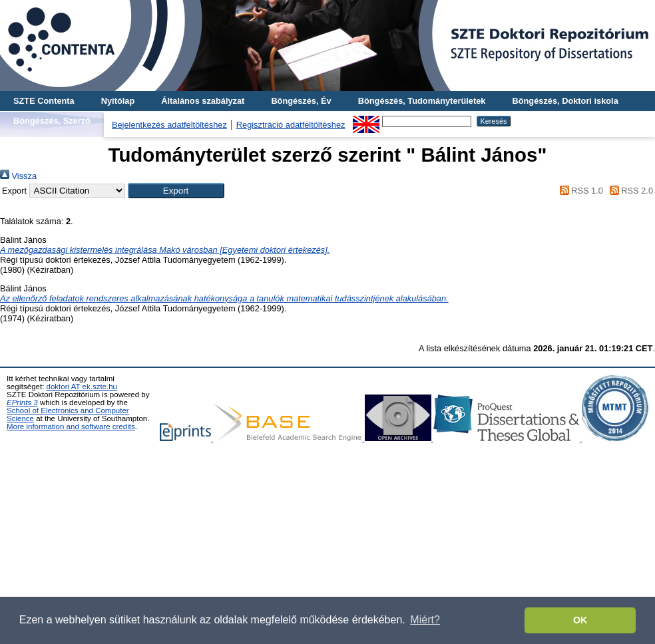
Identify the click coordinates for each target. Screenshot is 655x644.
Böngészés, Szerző (52, 121)
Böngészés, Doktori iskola (565, 101)
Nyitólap (118, 101)
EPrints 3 (22, 402)
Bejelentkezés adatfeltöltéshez (169, 125)
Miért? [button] (425, 620)
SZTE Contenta (44, 101)
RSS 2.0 (629, 191)
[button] (176, 191)
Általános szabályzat (203, 101)
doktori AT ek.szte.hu (82, 387)
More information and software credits (71, 426)
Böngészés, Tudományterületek (422, 101)
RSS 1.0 (579, 191)
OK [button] (580, 620)
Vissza (18, 176)
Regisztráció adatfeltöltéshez (291, 125)
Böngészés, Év (301, 101)
